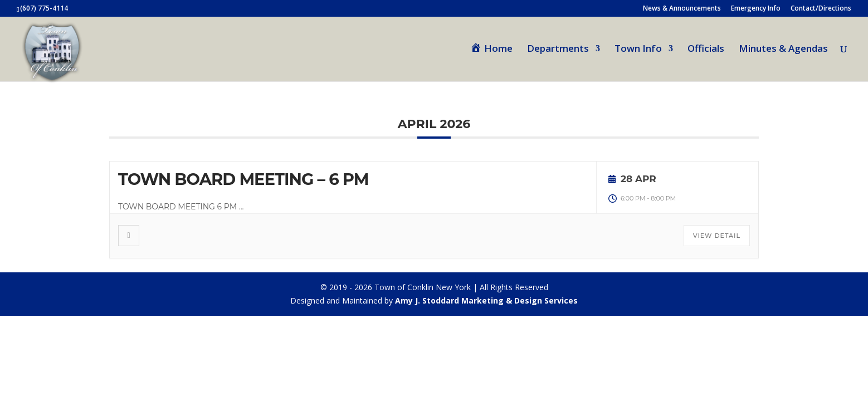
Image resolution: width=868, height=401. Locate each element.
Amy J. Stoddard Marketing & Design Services (486, 300)
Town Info (638, 50)
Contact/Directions (821, 9)
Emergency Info (756, 9)
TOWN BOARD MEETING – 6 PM (243, 179)
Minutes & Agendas (783, 50)
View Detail (717, 236)
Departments (558, 50)
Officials (706, 50)
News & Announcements (682, 9)
